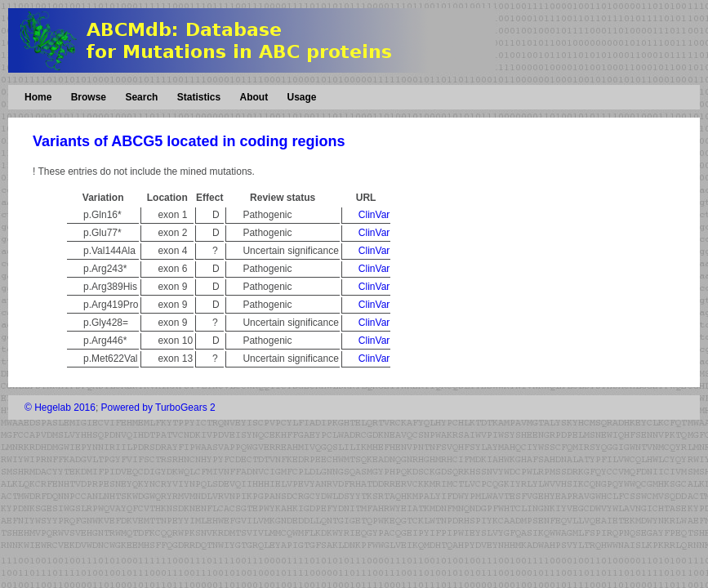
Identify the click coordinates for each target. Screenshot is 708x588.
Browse (89, 97)
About (254, 97)
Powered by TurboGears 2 (158, 408)
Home (38, 97)
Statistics (199, 97)
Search (141, 97)
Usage (301, 97)
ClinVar (374, 215)
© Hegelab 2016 (60, 408)
